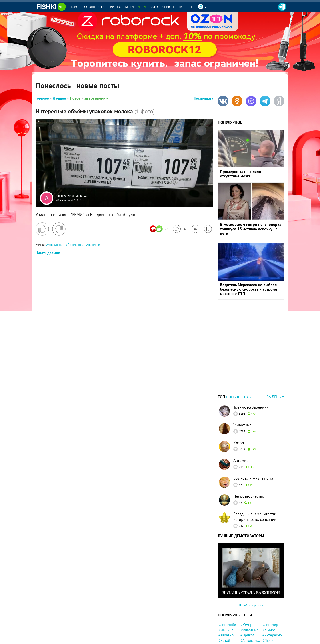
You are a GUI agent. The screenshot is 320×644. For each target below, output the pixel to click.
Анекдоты (55, 245)
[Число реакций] (159, 229)
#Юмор (246, 597)
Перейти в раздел (251, 578)
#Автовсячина (251, 613)
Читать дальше (48, 253)
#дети (223, 634)
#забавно (226, 607)
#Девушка (271, 629)
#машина (226, 602)
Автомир (241, 433)
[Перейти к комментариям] (179, 229)
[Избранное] (208, 229)
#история (270, 618)
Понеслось (75, 245)
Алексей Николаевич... (71, 196)
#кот (222, 618)
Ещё (189, 7)
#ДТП (267, 623)
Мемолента (172, 7)
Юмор (239, 415)
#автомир (270, 597)
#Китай (224, 613)
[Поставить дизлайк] (59, 229)
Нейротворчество (249, 468)
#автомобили (229, 597)
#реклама (270, 634)
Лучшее (59, 98)
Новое (75, 7)
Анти (129, 7)
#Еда (266, 639)
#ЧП (244, 629)
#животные (250, 602)
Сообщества (95, 7)
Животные (242, 397)
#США (223, 623)
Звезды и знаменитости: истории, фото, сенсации (255, 489)
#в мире (269, 602)
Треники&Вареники (251, 379)
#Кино (224, 639)
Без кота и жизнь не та (253, 450)
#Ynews (247, 634)
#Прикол (248, 607)
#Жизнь (247, 639)
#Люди (268, 613)
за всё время (96, 98)
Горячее (42, 98)
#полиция (248, 618)
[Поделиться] (195, 229)
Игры (142, 7)
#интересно (272, 607)
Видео (116, 7)
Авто (154, 7)
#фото (224, 629)
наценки (94, 245)
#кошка (247, 623)
